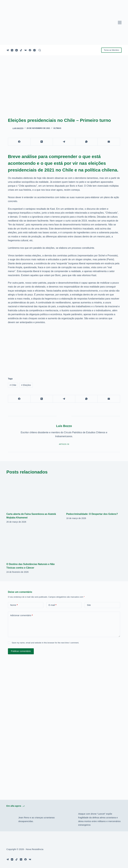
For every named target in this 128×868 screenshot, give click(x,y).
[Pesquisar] (40, 50)
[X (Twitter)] (12, 50)
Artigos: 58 (64, 444)
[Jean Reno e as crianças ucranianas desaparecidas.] (11, 820)
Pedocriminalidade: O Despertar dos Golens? (92, 514)
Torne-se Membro (111, 50)
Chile (13, 385)
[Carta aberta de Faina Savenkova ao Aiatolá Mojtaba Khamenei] (34, 494)
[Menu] (120, 23)
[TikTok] (21, 50)
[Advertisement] (64, 349)
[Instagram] (34, 50)
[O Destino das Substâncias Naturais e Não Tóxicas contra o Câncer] (34, 544)
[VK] (25, 50)
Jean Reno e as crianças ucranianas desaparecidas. (37, 819)
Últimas (57, 128)
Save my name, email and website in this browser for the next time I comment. (45, 643)
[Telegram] (8, 50)
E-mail (53, 605)
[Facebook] (30, 50)
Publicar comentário (21, 651)
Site (89, 605)
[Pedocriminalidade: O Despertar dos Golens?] (94, 494)
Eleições (26, 385)
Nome (14, 605)
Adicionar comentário (21, 615)
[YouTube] (17, 50)
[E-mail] (109, 142)
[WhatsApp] (86, 142)
